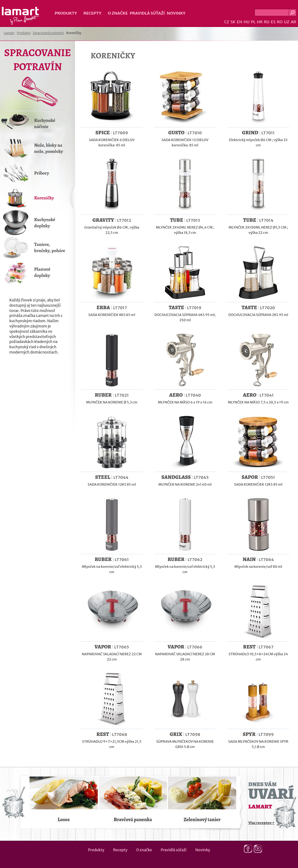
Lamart (21, 16)
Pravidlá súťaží (147, 13)
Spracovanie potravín (48, 33)
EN (240, 22)
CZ (227, 22)
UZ (287, 22)
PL (253, 22)
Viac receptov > (261, 823)
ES (273, 22)
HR (260, 22)
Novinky (176, 13)
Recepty (92, 13)
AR (293, 22)
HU (247, 22)
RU (267, 22)
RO (280, 22)
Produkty (66, 13)
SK (233, 22)
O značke (118, 13)
